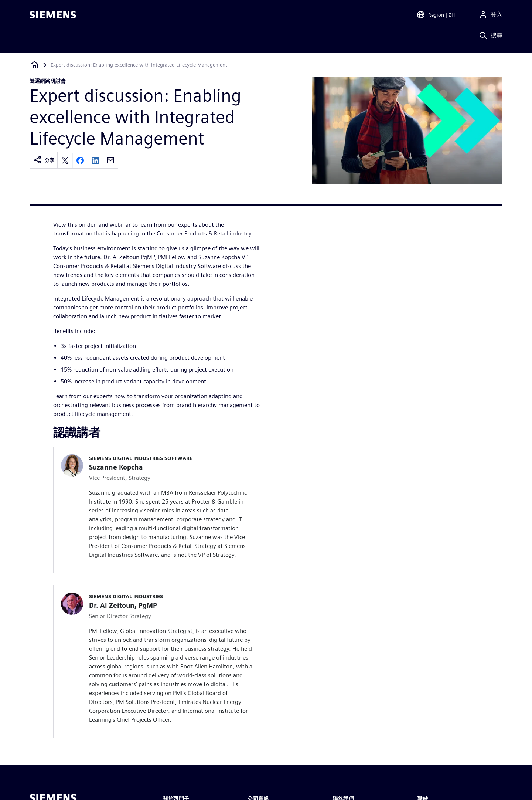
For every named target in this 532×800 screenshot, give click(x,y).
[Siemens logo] (53, 16)
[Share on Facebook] (80, 160)
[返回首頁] (34, 65)
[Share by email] (110, 160)
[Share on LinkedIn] (95, 160)
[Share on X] (65, 160)
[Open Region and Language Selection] (436, 16)
